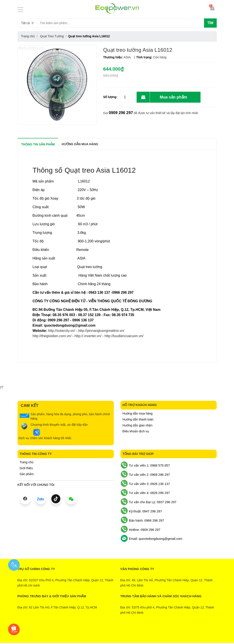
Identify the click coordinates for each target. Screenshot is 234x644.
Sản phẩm (27, 474)
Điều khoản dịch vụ (136, 431)
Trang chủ (27, 462)
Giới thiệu (26, 468)
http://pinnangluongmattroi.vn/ (101, 331)
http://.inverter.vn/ (88, 336)
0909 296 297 (121, 113)
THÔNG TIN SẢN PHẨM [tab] (38, 144)
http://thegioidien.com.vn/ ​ (53, 336)
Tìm (210, 23)
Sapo (135, 632)
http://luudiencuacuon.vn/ (124, 336)
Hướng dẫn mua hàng (138, 413)
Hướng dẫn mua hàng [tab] (80, 144)
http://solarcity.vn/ (61, 331)
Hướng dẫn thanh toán (138, 419)
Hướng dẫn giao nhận (138, 425)
